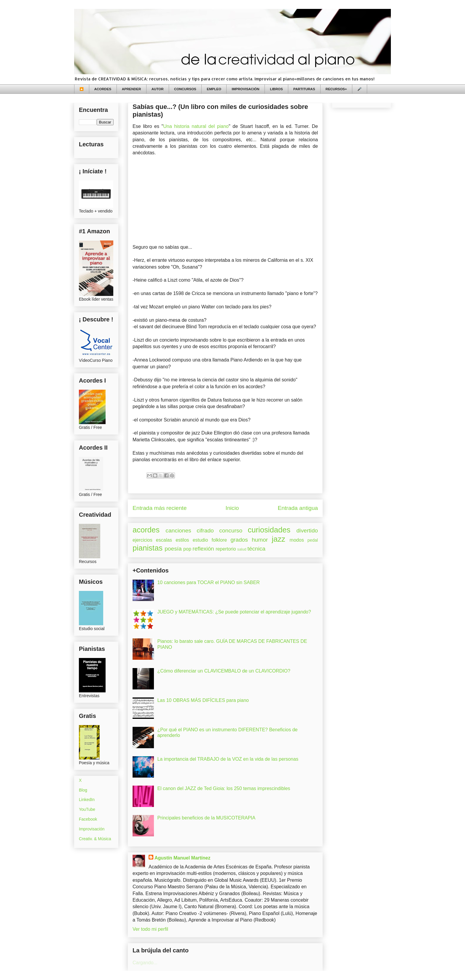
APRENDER (132, 89)
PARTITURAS (304, 89)
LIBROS (276, 89)
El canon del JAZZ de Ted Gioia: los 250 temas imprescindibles (224, 788)
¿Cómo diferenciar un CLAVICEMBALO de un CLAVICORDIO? (224, 671)
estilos (182, 540)
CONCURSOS (185, 89)
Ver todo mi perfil (150, 929)
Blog (83, 790)
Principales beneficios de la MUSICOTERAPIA (206, 818)
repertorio (226, 549)
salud (242, 549)
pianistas (148, 548)
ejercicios (142, 540)
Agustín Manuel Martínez (182, 858)
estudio (200, 540)
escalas (164, 540)
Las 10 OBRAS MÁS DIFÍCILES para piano (203, 700)
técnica (256, 549)
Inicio (232, 508)
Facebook (88, 819)
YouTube (87, 809)
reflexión (203, 549)
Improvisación (92, 829)
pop (187, 549)
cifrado (205, 531)
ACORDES (103, 89)
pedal (313, 540)
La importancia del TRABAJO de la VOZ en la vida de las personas (228, 759)
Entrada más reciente (160, 508)
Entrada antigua (298, 508)
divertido (307, 531)
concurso (231, 531)
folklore (219, 540)
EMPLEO (214, 89)
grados (239, 540)
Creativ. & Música (95, 839)
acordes (146, 530)
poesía (173, 549)
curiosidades (269, 530)
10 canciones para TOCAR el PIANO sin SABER (208, 582)
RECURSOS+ (336, 89)
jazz (278, 539)
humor (260, 540)
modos (297, 540)
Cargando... (145, 963)
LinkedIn (87, 800)
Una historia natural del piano (196, 126)
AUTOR (158, 89)
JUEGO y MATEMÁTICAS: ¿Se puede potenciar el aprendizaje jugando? (234, 612)
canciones (178, 531)
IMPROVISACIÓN (245, 89)
